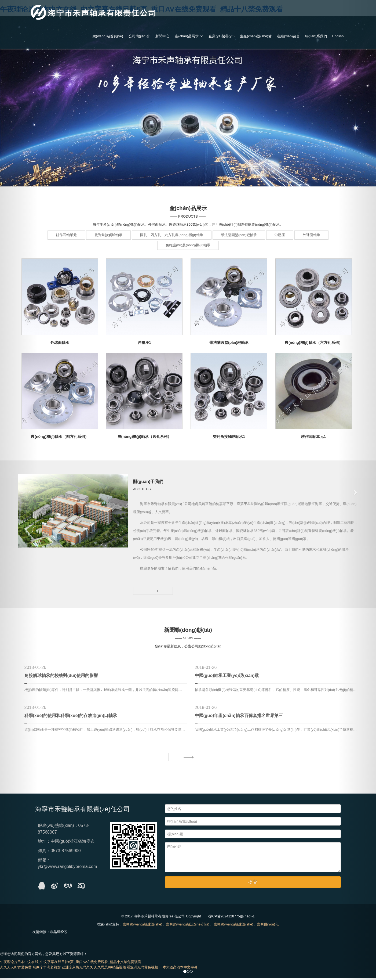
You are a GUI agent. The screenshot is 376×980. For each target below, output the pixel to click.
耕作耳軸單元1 (313, 437)
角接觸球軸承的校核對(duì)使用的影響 (61, 677)
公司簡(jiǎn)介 (139, 36)
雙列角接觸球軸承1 (229, 437)
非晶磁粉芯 (59, 934)
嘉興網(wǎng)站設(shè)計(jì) (188, 926)
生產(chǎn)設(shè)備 (256, 36)
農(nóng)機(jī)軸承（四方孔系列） (60, 437)
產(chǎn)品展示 (189, 36)
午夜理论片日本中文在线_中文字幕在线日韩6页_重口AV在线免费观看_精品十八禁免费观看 (71, 964)
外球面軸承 (311, 235)
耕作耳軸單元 (66, 235)
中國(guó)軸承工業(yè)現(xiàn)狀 (227, 677)
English (338, 36)
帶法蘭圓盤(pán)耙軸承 (239, 235)
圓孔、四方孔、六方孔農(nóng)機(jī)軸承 (172, 235)
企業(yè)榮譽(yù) (222, 36)
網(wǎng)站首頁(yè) (108, 36)
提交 (253, 884)
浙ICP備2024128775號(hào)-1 (231, 918)
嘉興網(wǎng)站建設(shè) (142, 926)
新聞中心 (162, 36)
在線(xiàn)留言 (288, 36)
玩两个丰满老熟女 (47, 969)
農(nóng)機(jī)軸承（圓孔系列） (145, 437)
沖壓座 (280, 235)
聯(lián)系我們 (316, 36)
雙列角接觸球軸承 (108, 235)
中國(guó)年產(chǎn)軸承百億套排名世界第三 (239, 717)
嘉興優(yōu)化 (268, 926)
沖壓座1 (144, 343)
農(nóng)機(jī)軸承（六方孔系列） (314, 343)
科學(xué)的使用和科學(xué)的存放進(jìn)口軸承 (71, 717)
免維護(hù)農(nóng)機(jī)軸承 (188, 245)
